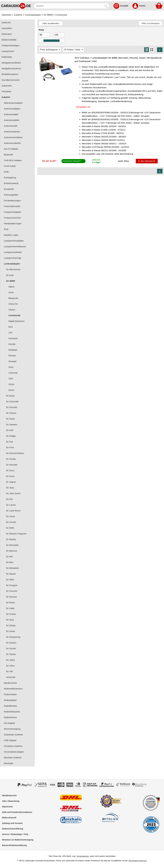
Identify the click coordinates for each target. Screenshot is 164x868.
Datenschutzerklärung (13, 829)
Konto (142, 6)
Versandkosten (83, 856)
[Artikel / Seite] (73, 50)
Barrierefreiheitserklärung (14, 845)
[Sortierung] (50, 50)
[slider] (41, 41)
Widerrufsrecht (9, 818)
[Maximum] (59, 35)
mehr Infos (123, 161)
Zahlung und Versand (12, 823)
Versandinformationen (137, 861)
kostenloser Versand (71, 161)
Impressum (7, 807)
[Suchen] (69, 6)
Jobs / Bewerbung (11, 801)
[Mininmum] (44, 35)
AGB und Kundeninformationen (17, 812)
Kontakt (124, 6)
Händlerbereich (9, 795)
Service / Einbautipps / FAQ (15, 834)
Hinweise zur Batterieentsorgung (18, 840)
